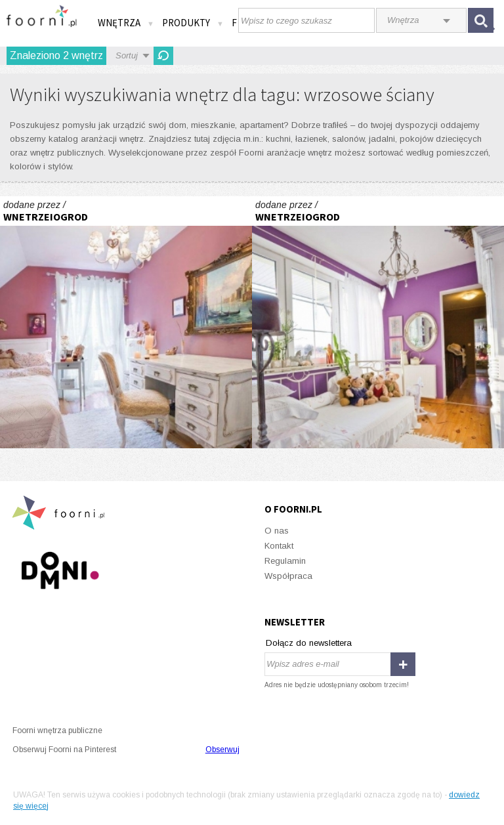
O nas (277, 531)
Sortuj (127, 55)
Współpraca (288, 576)
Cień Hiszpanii (126, 322)
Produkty (193, 23)
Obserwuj (222, 750)
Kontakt (279, 546)
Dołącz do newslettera (309, 643)
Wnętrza (126, 23)
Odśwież (163, 56)
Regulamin (285, 561)
